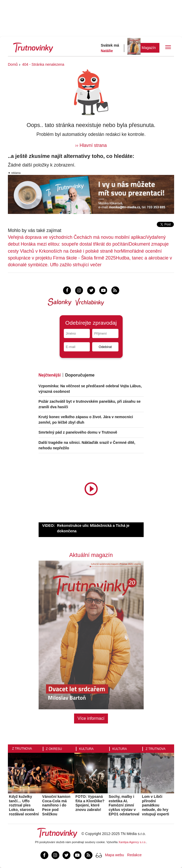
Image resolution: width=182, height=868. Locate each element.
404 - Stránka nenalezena (43, 64)
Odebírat (105, 347)
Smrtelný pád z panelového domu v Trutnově (78, 432)
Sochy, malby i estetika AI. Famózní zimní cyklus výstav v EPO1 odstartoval (124, 805)
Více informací (91, 718)
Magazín (149, 48)
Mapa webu (115, 855)
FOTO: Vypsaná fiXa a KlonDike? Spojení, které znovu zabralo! (90, 803)
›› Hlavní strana (91, 145)
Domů (13, 64)
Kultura (86, 749)
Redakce (134, 855)
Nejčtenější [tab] (50, 375)
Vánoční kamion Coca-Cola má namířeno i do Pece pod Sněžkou (56, 805)
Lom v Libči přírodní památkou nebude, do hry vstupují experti (155, 805)
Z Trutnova (22, 749)
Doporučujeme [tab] (80, 375)
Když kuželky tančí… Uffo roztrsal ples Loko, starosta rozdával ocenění (24, 805)
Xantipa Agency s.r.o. (132, 842)
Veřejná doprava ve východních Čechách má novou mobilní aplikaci (77, 237)
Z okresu (54, 749)
